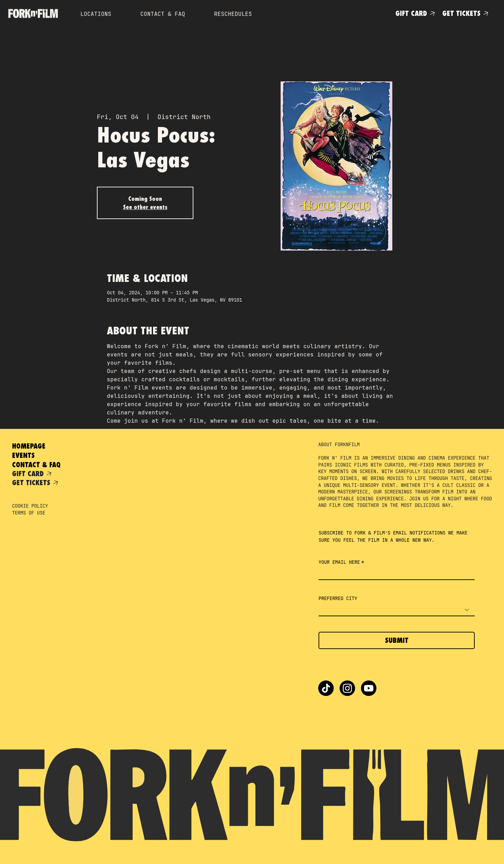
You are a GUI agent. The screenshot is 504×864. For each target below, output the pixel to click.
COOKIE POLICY (30, 506)
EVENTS (23, 455)
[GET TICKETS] (467, 13)
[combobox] (397, 610)
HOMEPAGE (29, 446)
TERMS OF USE (29, 513)
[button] (361, 13)
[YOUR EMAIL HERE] (395, 574)
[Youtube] (369, 688)
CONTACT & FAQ (36, 465)
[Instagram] (347, 688)
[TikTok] (326, 688)
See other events (145, 207)
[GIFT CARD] (416, 13)
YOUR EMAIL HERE (341, 562)
